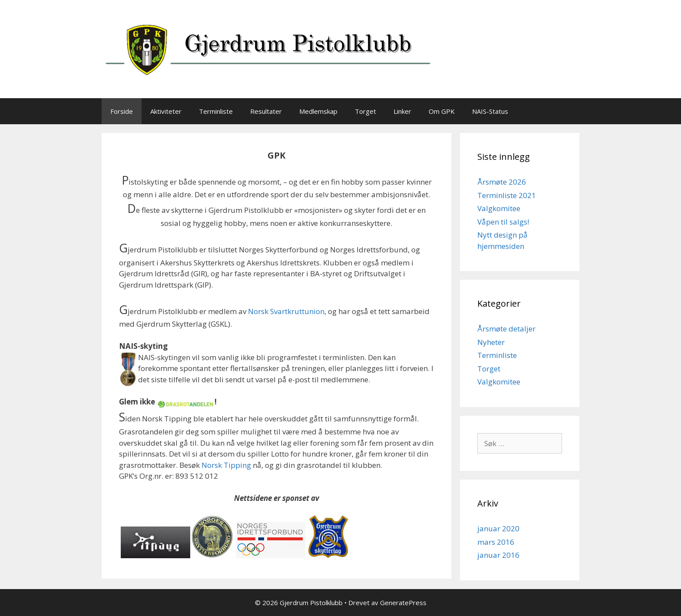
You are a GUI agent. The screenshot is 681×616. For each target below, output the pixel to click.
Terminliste (216, 111)
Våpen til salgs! (503, 222)
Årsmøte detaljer (506, 329)
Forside (122, 111)
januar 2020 (498, 528)
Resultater (266, 111)
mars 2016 (496, 542)
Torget (365, 111)
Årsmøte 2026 (502, 182)
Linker (402, 111)
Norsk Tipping (226, 465)
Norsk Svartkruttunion (286, 311)
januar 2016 (498, 555)
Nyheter (491, 342)
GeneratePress (403, 603)
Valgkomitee (499, 208)
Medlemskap (318, 111)
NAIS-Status (490, 111)
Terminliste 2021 (507, 195)
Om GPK (442, 111)
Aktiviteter (166, 111)
